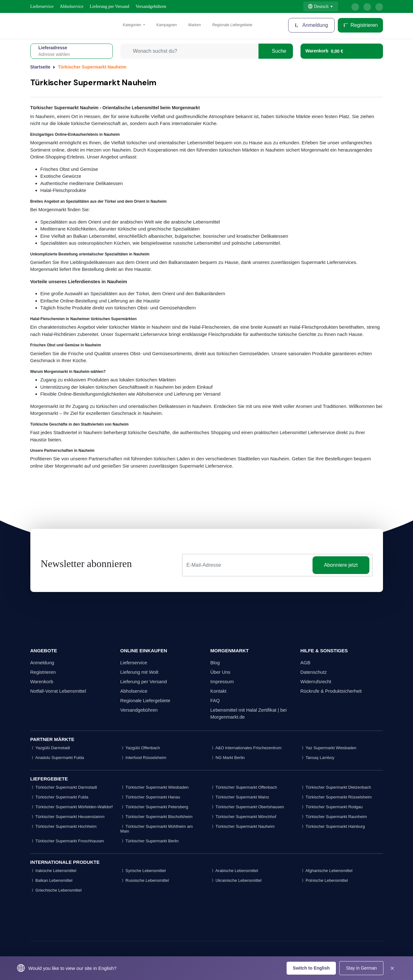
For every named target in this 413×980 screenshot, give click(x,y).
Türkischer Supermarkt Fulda (59, 797)
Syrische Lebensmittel (143, 871)
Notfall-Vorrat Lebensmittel (58, 691)
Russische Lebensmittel (145, 880)
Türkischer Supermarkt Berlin (150, 841)
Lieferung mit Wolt (140, 672)
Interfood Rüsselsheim (143, 758)
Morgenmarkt (44, 143)
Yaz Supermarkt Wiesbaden (328, 748)
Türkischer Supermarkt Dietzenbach (336, 787)
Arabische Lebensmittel (234, 871)
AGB (306, 663)
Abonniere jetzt (341, 565)
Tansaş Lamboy (317, 758)
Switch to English (311, 968)
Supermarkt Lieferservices (329, 262)
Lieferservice (42, 6)
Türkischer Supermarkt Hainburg (333, 826)
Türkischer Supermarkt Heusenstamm (67, 817)
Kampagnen (167, 25)
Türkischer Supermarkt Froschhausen (67, 841)
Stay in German (361, 968)
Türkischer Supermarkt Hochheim (64, 826)
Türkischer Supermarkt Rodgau (332, 807)
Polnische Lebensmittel (324, 880)
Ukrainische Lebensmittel (236, 880)
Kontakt (219, 691)
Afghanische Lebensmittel (327, 871)
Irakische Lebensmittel (53, 871)
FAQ (215, 700)
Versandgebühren (151, 6)
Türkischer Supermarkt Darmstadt (64, 787)
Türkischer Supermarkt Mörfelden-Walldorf (72, 807)
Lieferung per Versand (109, 6)
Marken (195, 25)
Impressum (222, 681)
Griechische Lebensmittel (56, 890)
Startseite (40, 67)
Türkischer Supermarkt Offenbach (244, 787)
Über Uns (220, 672)
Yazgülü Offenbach (140, 748)
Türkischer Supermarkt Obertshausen (247, 807)
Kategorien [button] (133, 25)
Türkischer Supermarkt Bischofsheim (157, 817)
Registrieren (360, 25)
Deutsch (318, 6)
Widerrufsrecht (316, 681)
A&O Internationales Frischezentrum (246, 748)
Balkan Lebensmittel (94, 236)
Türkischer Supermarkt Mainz (240, 797)
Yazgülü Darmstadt (50, 748)
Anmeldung (42, 663)
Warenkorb (42, 681)
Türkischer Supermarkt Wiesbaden (155, 787)
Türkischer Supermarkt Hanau (150, 797)
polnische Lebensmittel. (256, 243)
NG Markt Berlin (228, 758)
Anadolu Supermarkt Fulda (57, 758)
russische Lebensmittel (197, 243)
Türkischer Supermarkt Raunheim (334, 817)
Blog (215, 663)
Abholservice (72, 6)
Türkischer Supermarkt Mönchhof (243, 817)
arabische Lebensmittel (195, 222)
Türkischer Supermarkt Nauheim (243, 826)
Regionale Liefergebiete (232, 25)
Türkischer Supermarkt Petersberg (154, 807)
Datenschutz (314, 672)
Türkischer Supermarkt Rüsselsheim (336, 797)
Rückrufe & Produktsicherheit (331, 691)
